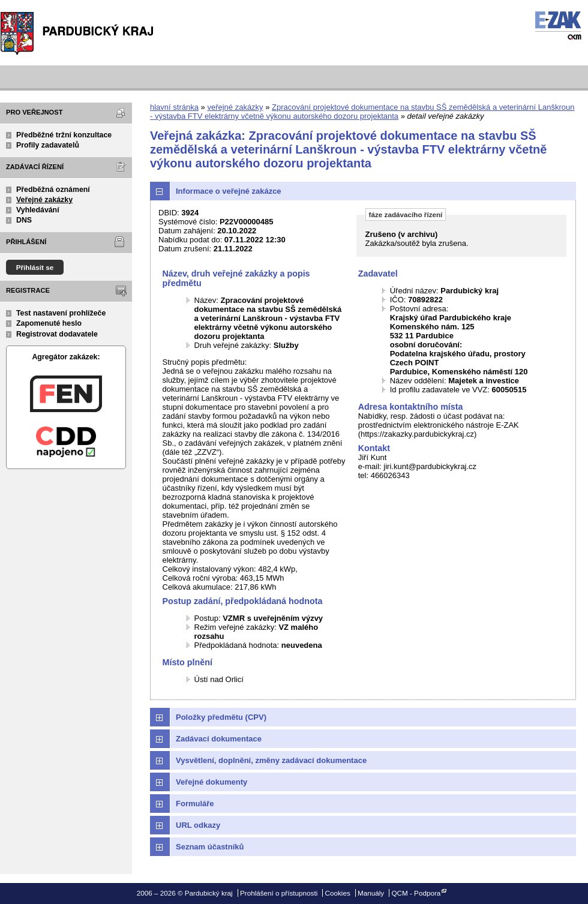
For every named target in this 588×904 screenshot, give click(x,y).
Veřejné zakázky (44, 200)
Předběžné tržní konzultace (64, 135)
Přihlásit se (35, 267)
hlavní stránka (174, 107)
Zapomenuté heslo (49, 323)
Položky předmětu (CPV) (221, 717)
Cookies (338, 893)
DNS (24, 220)
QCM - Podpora (416, 893)
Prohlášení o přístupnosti (279, 893)
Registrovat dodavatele (57, 334)
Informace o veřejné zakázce (229, 191)
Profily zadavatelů (48, 145)
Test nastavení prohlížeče (61, 313)
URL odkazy (198, 825)
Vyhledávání (38, 210)
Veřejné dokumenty (211, 782)
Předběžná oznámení (53, 190)
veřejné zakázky (235, 107)
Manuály (371, 893)
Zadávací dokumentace (219, 739)
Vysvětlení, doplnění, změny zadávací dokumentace (271, 760)
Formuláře (195, 804)
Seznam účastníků (210, 847)
